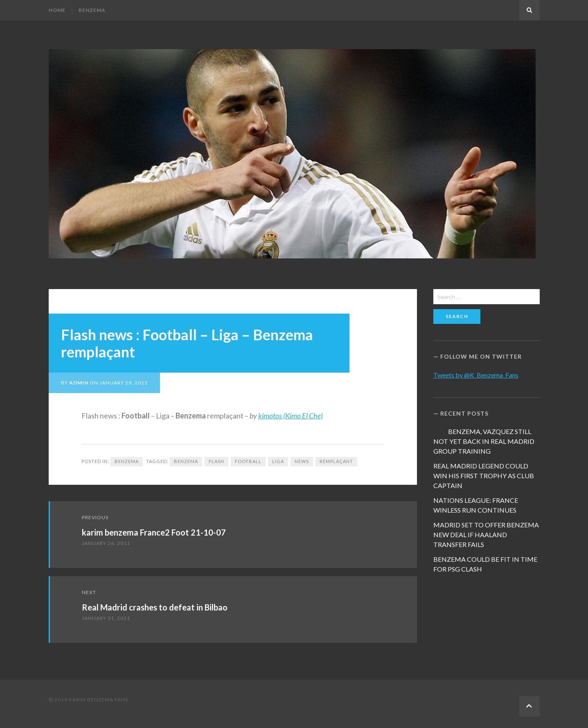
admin (79, 383)
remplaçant (336, 461)
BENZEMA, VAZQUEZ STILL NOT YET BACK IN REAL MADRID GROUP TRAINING (484, 441)
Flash (216, 461)
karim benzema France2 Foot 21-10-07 (154, 532)
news (302, 461)
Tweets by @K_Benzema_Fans (476, 375)
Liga (278, 461)
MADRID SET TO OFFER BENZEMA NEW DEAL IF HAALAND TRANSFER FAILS (486, 535)
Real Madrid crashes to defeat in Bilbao (155, 607)
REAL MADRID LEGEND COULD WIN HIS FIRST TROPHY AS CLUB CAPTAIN (484, 476)
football (248, 461)
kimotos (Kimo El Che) (291, 416)
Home (57, 10)
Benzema (92, 10)
